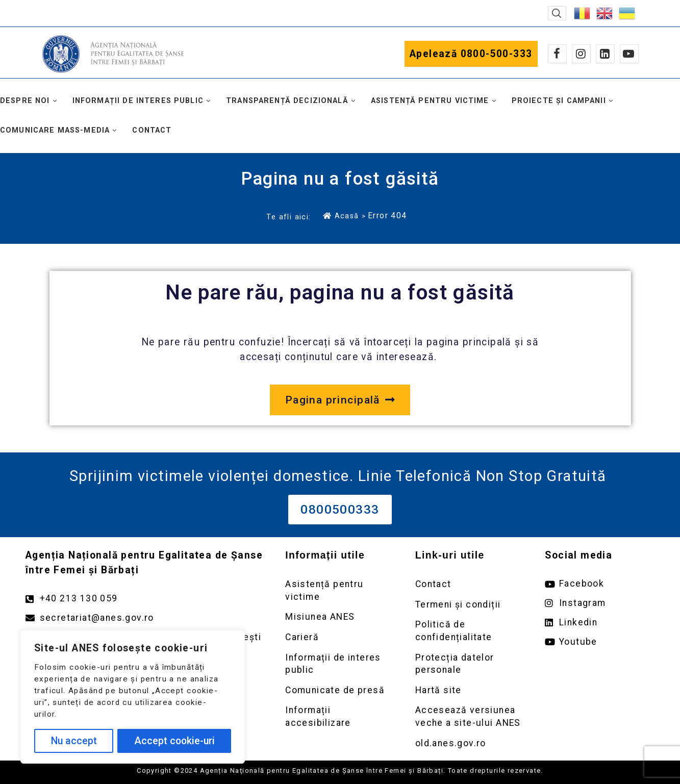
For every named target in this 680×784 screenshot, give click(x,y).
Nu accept (74, 741)
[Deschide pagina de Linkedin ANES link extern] (600, 623)
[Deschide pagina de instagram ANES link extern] (600, 603)
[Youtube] (629, 54)
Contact (152, 130)
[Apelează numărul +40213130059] (145, 599)
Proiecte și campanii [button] (559, 101)
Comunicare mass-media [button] (55, 130)
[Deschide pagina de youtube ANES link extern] (600, 642)
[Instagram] (581, 54)
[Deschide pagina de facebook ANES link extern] (600, 584)
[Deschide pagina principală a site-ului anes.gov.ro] (340, 400)
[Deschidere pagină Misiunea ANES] (340, 617)
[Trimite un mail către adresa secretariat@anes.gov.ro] (145, 618)
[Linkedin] (605, 54)
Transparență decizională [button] (287, 101)
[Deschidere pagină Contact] (470, 584)
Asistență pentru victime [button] (430, 101)
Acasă (341, 216)
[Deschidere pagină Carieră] (340, 637)
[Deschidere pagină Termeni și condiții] (470, 605)
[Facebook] (557, 54)
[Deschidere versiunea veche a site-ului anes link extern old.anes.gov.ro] (470, 743)
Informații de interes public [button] (138, 101)
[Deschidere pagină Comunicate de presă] (340, 690)
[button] (557, 13)
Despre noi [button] (25, 101)
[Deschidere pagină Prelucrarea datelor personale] (470, 664)
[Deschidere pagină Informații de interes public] (340, 664)
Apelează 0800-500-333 (471, 54)
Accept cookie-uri (174, 741)
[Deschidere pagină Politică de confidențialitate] (470, 631)
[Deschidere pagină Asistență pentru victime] (340, 590)
